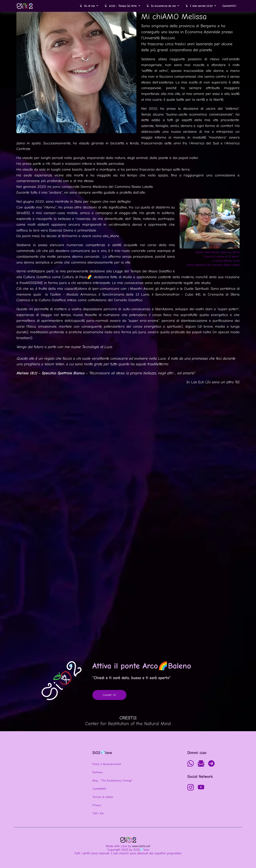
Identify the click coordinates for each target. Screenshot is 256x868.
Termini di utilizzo (103, 797)
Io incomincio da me (162, 6)
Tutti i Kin (98, 813)
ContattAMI (99, 789)
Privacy (97, 805)
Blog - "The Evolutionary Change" (112, 781)
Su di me (88, 6)
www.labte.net (141, 846)
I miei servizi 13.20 (199, 6)
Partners (97, 772)
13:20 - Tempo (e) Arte (121, 6)
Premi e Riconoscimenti (107, 764)
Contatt (229, 6)
